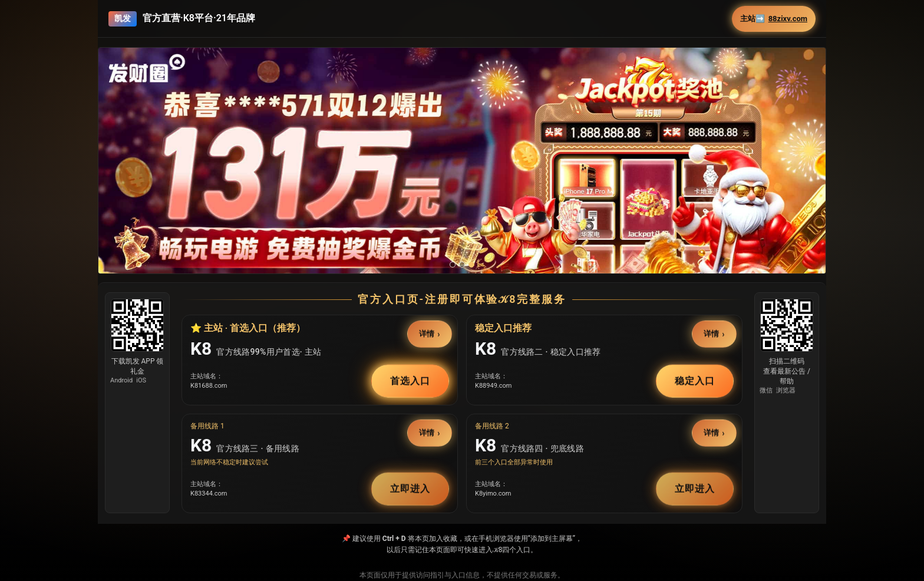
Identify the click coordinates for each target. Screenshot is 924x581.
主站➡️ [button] (774, 19)
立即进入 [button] (410, 488)
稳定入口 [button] (695, 380)
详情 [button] (427, 334)
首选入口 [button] (410, 380)
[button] (462, 185)
